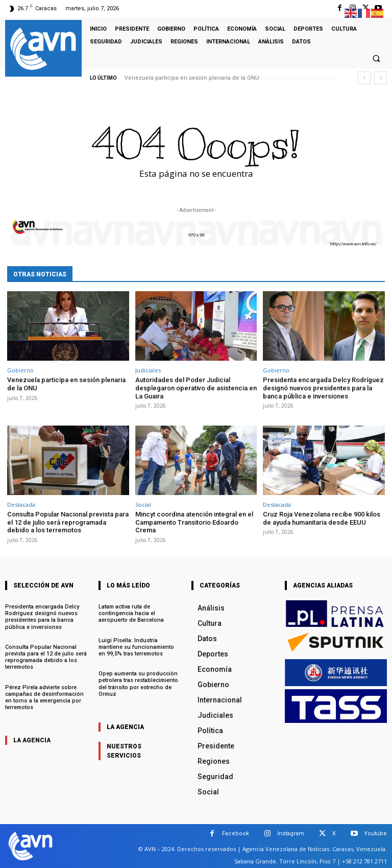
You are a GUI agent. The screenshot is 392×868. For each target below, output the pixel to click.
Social (143, 505)
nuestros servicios (124, 751)
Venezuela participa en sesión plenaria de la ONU (192, 78)
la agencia (32, 740)
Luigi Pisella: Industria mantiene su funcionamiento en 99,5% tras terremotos (136, 647)
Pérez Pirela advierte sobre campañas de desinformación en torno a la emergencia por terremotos (44, 698)
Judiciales (148, 370)
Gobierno (20, 370)
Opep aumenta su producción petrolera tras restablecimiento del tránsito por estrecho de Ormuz (138, 684)
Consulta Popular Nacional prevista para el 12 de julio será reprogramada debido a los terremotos (68, 522)
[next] (381, 78)
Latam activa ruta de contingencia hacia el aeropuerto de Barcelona (131, 613)
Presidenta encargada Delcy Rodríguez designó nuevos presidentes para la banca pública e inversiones (323, 388)
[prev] (364, 78)
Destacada (21, 505)
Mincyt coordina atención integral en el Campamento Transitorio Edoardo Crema (194, 522)
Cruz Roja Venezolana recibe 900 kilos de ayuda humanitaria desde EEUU (322, 518)
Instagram (291, 834)
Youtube (375, 834)
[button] (376, 59)
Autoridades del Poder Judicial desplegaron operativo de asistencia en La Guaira (196, 388)
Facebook (236, 834)
